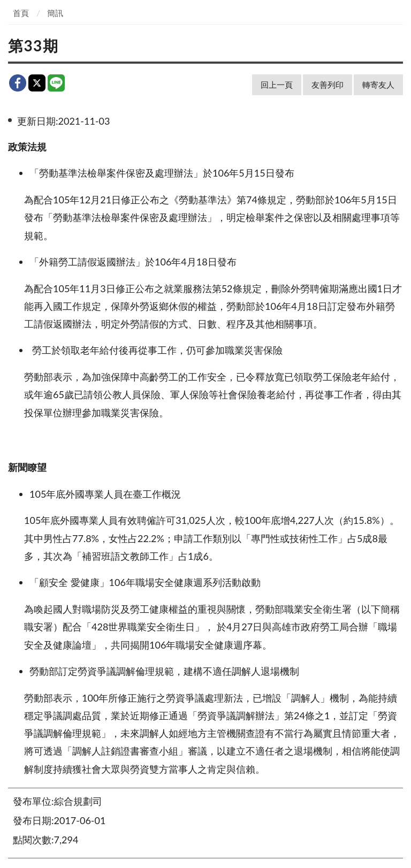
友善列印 (328, 85)
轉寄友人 (378, 85)
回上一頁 (277, 85)
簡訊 (55, 13)
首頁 (21, 13)
